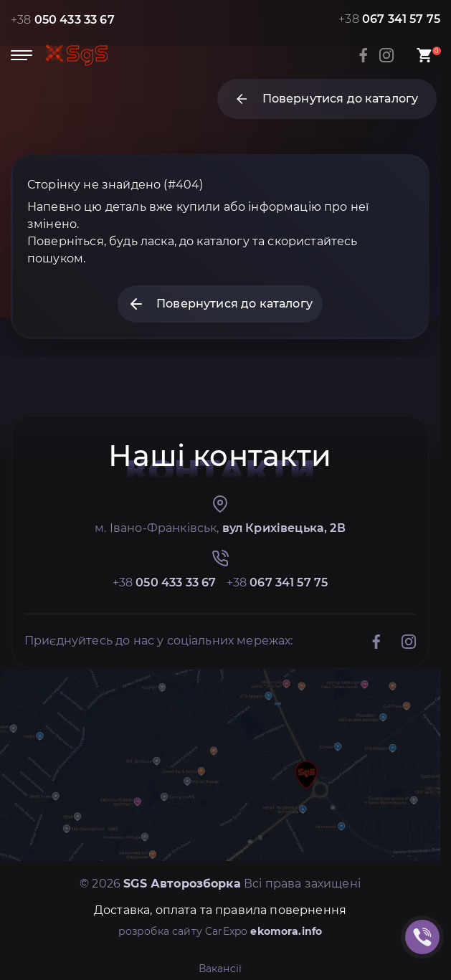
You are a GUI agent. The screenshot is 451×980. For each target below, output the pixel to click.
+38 (63, 20)
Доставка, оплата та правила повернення (220, 910)
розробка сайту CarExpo (220, 931)
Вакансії (220, 969)
